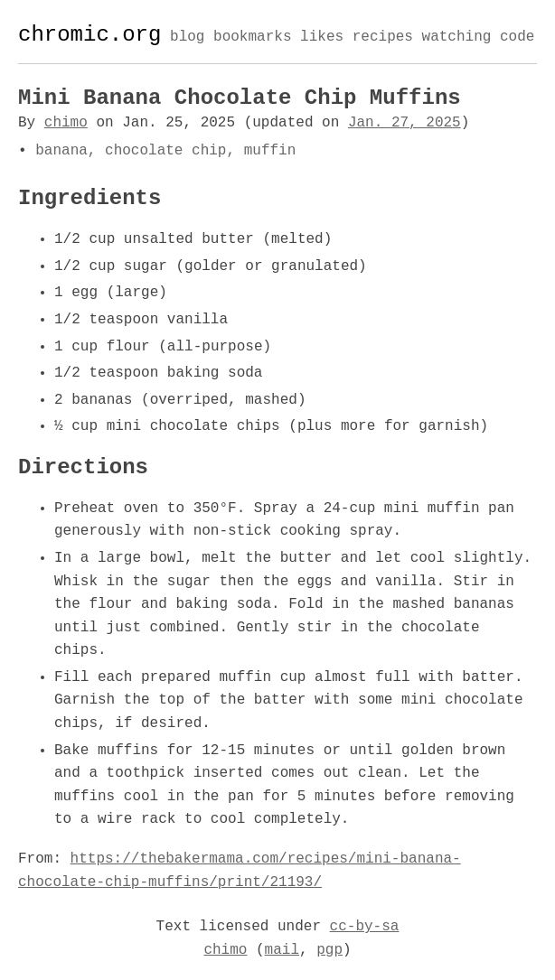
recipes (383, 38)
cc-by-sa (365, 927)
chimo (66, 123)
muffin (270, 151)
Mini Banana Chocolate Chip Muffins (240, 98)
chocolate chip (165, 151)
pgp (329, 950)
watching (456, 38)
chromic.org (89, 35)
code (517, 38)
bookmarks (252, 38)
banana (61, 151)
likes (322, 38)
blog (187, 38)
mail (282, 950)
